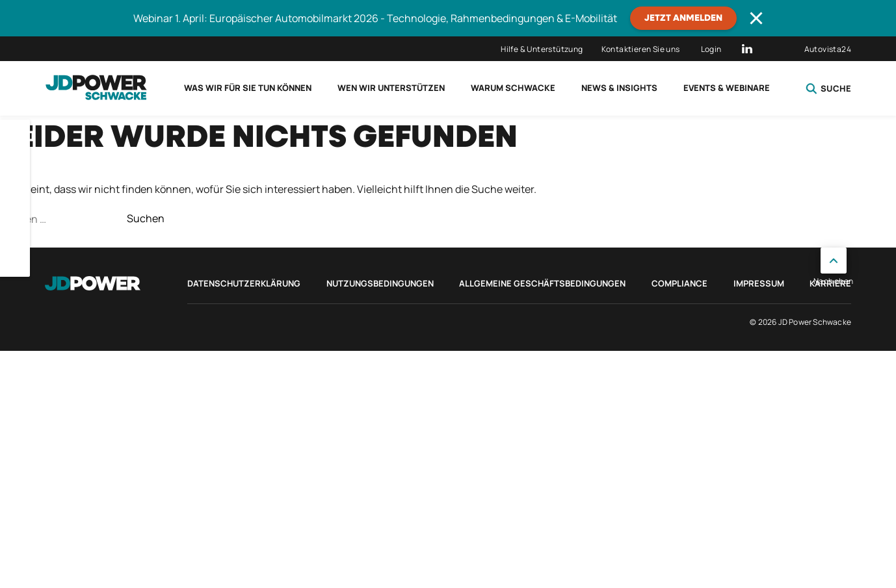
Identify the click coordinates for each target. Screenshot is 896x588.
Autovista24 (828, 49)
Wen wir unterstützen (391, 88)
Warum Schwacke (513, 88)
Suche (828, 88)
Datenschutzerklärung (244, 283)
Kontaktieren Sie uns (641, 49)
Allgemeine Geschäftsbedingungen (542, 283)
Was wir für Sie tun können (248, 88)
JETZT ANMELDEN (683, 18)
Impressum (759, 283)
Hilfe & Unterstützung (542, 49)
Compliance (679, 283)
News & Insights (619, 88)
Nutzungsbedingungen (380, 283)
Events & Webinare (727, 88)
